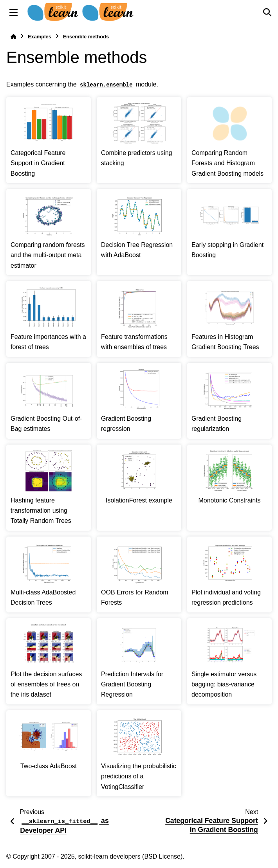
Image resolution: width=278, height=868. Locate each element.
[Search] (267, 13)
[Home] (13, 37)
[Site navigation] (14, 13)
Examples (40, 37)
